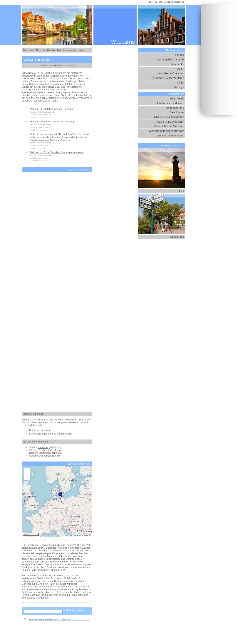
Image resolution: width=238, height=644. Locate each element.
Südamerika (177, 64)
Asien (181, 69)
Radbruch (44, 450)
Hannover (43, 447)
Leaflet (67, 536)
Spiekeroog (177, 237)
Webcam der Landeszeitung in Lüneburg (52, 122)
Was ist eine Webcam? (170, 122)
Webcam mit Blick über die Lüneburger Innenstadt (57, 152)
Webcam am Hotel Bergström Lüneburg (51, 109)
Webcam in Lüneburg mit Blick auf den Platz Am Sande (60, 134)
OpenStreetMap (78, 536)
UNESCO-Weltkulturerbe (169, 117)
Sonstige (179, 87)
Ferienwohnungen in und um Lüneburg (50, 434)
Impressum (152, 2)
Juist (181, 191)
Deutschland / (56, 50)
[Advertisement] (219, 59)
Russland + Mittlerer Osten (168, 78)
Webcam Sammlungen (170, 136)
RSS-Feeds (177, 99)
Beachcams (177, 112)
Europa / (41, 50)
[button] (60, 495)
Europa (180, 55)
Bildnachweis (178, 2)
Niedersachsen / (74, 50)
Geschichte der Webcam (169, 126)
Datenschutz (165, 2)
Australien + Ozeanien (171, 73)
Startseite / (29, 50)
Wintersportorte (175, 108)
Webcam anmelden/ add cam (166, 131)
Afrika (181, 83)
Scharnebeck (44, 456)
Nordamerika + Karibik (171, 60)
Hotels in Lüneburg (40, 430)
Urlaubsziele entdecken (170, 103)
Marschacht (45, 453)
